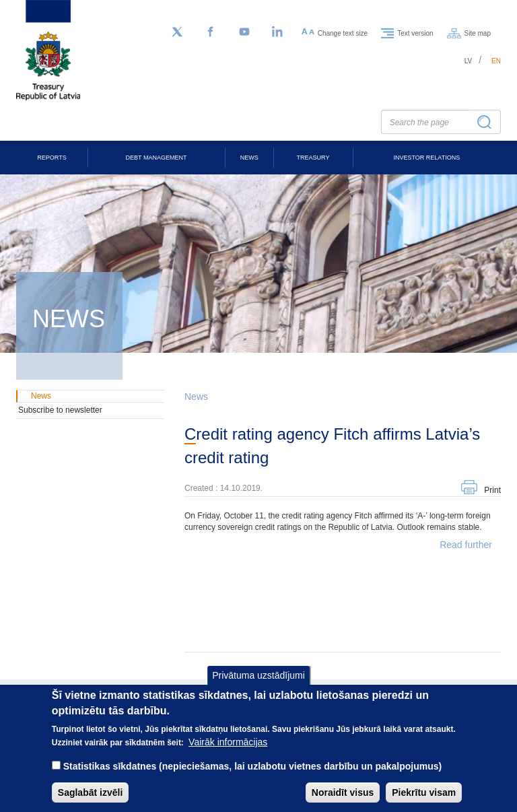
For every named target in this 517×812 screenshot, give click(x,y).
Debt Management (157, 158)
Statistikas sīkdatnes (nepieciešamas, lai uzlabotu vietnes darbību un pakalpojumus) (253, 777)
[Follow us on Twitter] (177, 32)
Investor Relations (426, 158)
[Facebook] (211, 32)
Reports (51, 158)
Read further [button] (466, 545)
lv (469, 61)
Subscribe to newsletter (60, 410)
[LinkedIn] (278, 32)
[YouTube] (244, 32)
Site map (478, 33)
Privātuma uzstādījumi (258, 686)
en (496, 61)
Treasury (313, 158)
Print (492, 490)
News (249, 158)
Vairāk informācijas (228, 753)
